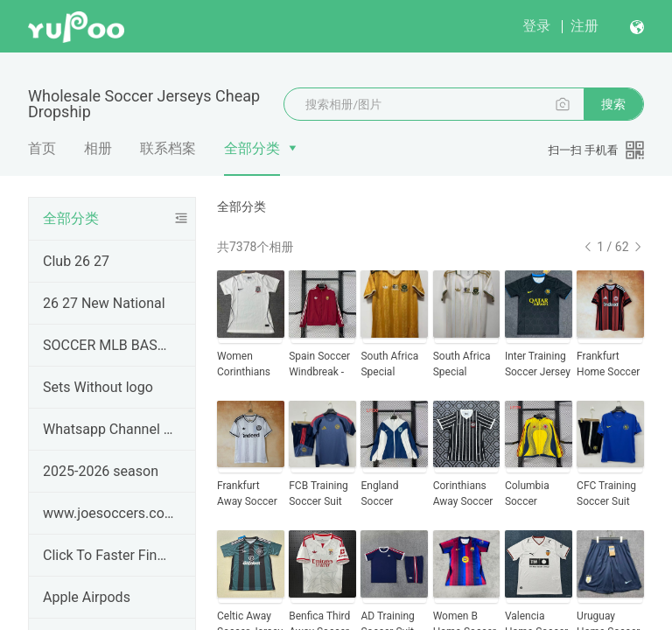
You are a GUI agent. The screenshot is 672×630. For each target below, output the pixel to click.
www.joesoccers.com (108, 513)
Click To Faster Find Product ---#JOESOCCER (108, 555)
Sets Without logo (98, 387)
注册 (584, 26)
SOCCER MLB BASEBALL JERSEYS (108, 345)
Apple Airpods (87, 597)
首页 (42, 148)
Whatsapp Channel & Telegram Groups (108, 429)
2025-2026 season (101, 471)
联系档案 (168, 148)
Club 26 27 (76, 261)
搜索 (613, 104)
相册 (98, 148)
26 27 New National (104, 303)
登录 (536, 26)
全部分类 (252, 148)
